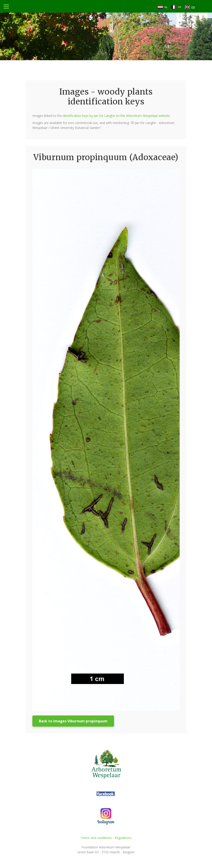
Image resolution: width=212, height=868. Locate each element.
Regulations (123, 838)
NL (166, 7)
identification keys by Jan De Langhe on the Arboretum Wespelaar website (116, 116)
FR (180, 7)
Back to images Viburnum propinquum (73, 721)
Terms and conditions (96, 838)
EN (193, 7)
